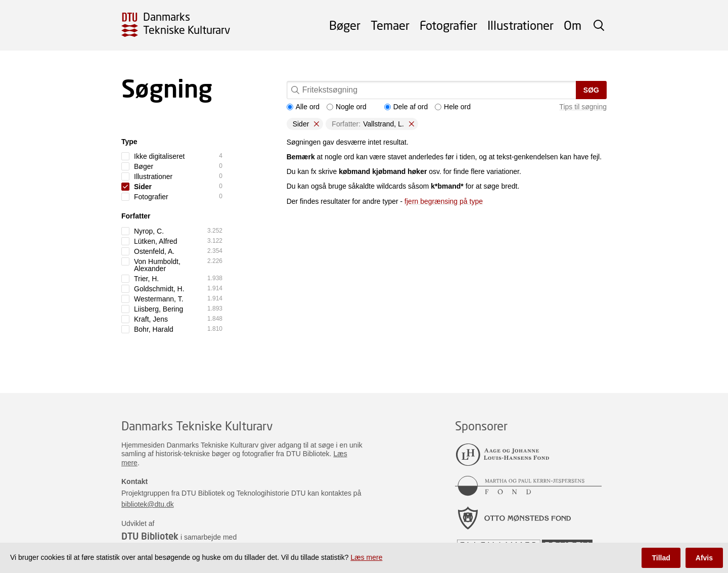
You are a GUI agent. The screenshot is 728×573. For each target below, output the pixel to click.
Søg (591, 90)
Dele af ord (406, 107)
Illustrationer (520, 25)
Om (573, 25)
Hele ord (453, 107)
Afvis (704, 558)
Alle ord (303, 107)
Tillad (661, 558)
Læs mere (366, 557)
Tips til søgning (583, 107)
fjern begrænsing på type (444, 201)
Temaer (390, 25)
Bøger (345, 25)
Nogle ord (347, 107)
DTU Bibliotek (150, 536)
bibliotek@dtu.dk (148, 504)
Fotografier (448, 25)
